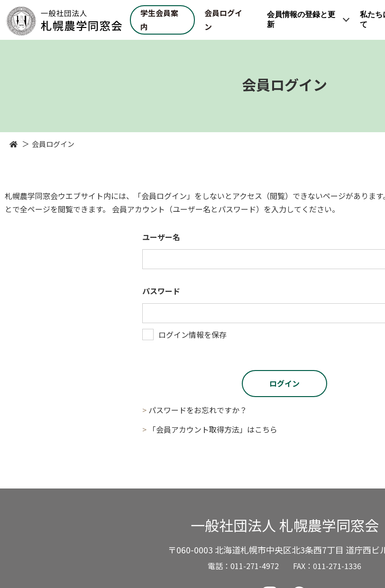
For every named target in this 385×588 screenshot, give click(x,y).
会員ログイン (223, 20)
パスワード (161, 291)
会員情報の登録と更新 (301, 19)
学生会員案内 (159, 20)
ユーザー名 (161, 237)
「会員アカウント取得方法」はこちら (213, 429)
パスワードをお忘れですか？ (198, 410)
